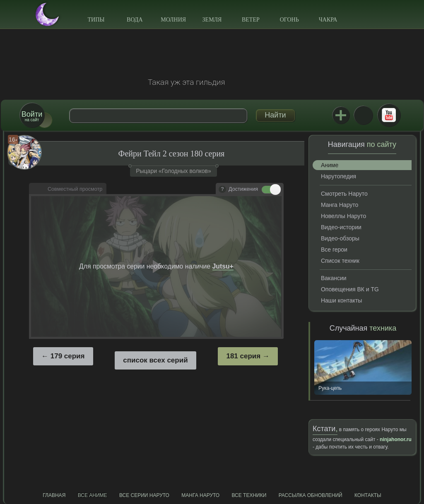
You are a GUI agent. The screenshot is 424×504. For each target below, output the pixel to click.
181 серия (243, 356)
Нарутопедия (338, 176)
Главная (54, 495)
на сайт (32, 116)
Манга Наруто (340, 205)
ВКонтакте (363, 115)
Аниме (330, 165)
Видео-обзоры (340, 238)
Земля (212, 20)
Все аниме (93, 495)
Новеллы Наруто (343, 216)
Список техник (340, 261)
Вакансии (334, 278)
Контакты (368, 495)
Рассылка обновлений (311, 495)
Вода (135, 20)
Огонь (289, 20)
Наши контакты (341, 300)
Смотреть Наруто (344, 194)
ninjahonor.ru (396, 439)
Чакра (328, 20)
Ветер (251, 20)
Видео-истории (341, 227)
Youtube (389, 115)
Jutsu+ (341, 115)
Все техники (249, 495)
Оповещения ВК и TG (350, 289)
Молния (173, 20)
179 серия (68, 356)
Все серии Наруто (144, 495)
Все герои (334, 250)
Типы (96, 20)
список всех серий (155, 360)
